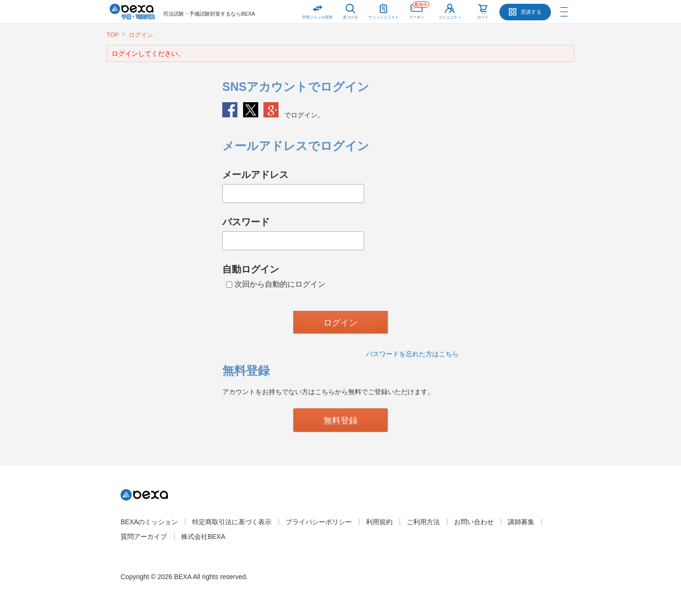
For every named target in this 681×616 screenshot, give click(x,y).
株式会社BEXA (203, 537)
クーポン (419, 10)
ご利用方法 (423, 522)
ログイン (141, 35)
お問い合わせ (474, 522)
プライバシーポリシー (319, 522)
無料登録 (340, 421)
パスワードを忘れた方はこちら (412, 354)
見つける (350, 17)
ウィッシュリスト (384, 10)
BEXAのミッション (149, 522)
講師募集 (521, 522)
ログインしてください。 (148, 53)
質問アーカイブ (144, 537)
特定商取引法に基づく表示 (232, 522)
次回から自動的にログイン (276, 284)
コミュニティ (450, 17)
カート (483, 17)
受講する (531, 12)
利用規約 (379, 522)
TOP (113, 35)
